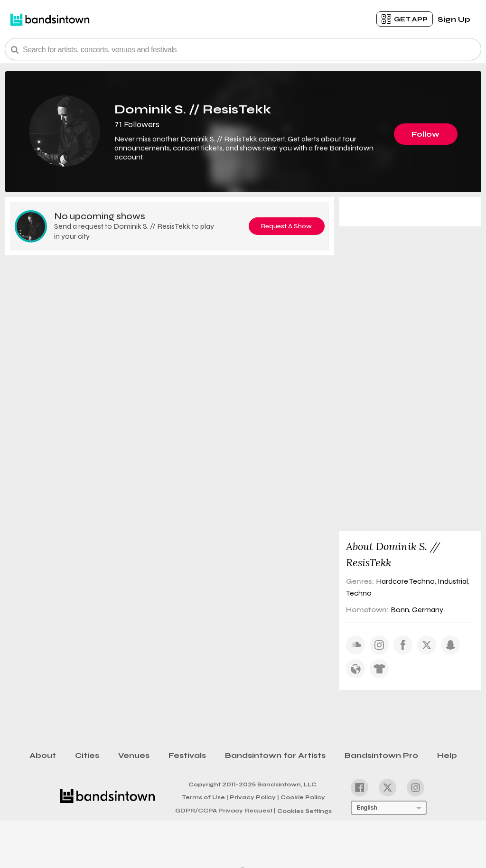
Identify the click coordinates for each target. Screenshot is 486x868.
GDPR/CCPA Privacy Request (225, 811)
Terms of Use (205, 797)
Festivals (187, 755)
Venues (134, 755)
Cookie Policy (303, 797)
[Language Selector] (389, 808)
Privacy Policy (254, 797)
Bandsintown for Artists (275, 755)
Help (447, 755)
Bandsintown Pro (381, 755)
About (43, 755)
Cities (87, 755)
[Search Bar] (243, 49)
